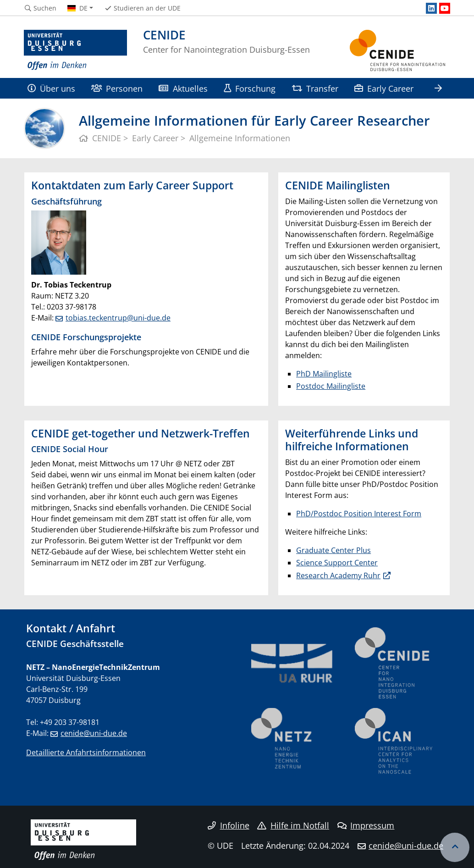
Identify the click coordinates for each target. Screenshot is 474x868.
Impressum (366, 825)
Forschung (250, 88)
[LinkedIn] (431, 8)
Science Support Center (337, 563)
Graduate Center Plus (333, 550)
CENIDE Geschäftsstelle (75, 644)
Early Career (384, 88)
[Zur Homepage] (75, 50)
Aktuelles (183, 88)
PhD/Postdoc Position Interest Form (359, 514)
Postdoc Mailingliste (331, 386)
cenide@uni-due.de (94, 733)
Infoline (229, 825)
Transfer (315, 88)
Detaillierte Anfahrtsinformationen (86, 752)
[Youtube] (445, 8)
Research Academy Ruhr (338, 575)
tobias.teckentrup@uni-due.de (118, 318)
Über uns (51, 88)
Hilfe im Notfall (293, 825)
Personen (117, 88)
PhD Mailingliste (324, 374)
